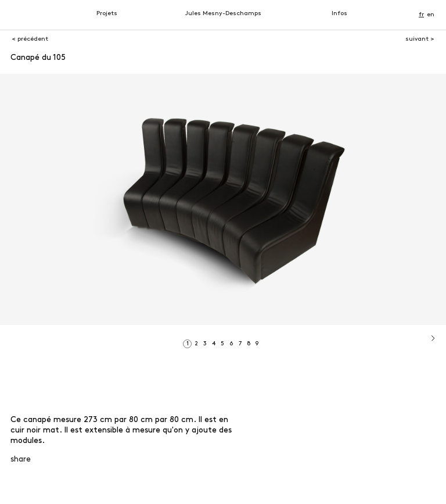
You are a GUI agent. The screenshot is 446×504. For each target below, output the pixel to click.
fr (421, 15)
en (431, 15)
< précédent (30, 39)
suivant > (420, 39)
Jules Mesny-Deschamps (223, 14)
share (21, 460)
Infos (339, 14)
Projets (107, 14)
